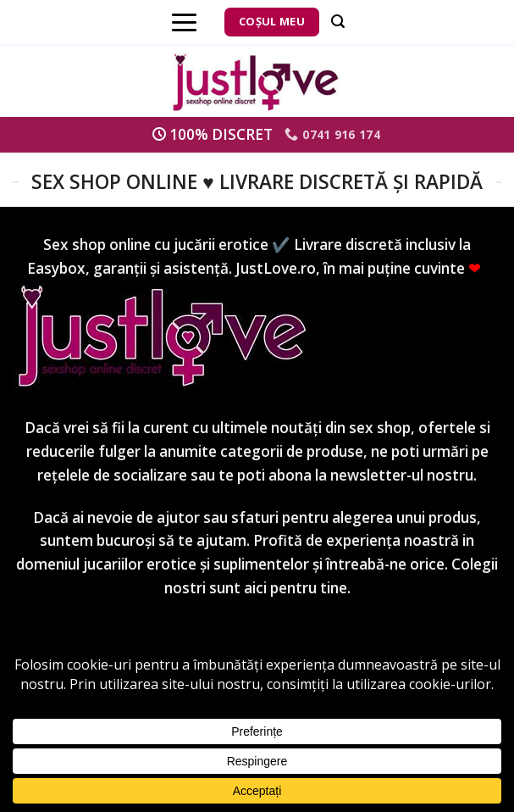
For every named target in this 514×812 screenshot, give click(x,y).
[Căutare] (338, 22)
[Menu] (184, 22)
